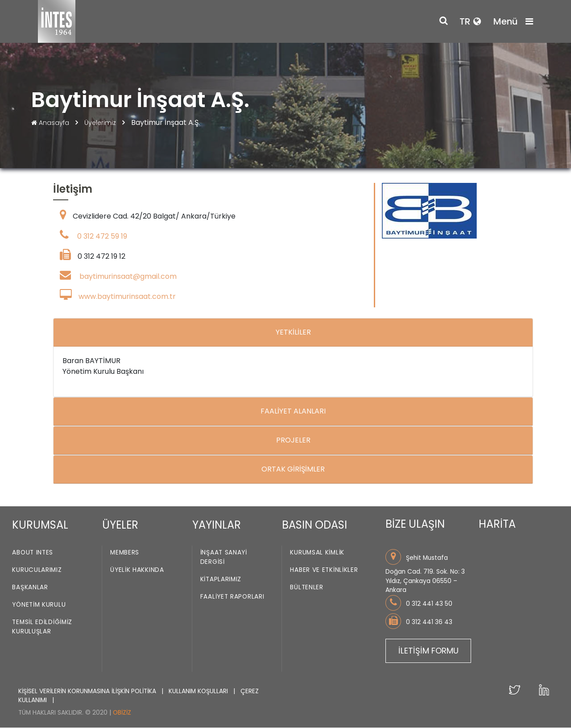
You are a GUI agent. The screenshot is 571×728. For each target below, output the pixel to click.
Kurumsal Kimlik (317, 553)
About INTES (33, 553)
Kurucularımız (37, 570)
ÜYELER (120, 525)
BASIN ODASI (314, 525)
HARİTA (497, 524)
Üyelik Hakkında (137, 570)
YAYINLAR (217, 525)
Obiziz (122, 713)
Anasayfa (51, 123)
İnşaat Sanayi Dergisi (224, 558)
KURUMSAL (40, 525)
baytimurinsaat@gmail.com (128, 277)
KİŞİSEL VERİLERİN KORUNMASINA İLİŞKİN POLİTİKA (88, 691)
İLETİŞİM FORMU (428, 651)
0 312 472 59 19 (102, 237)
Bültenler (306, 588)
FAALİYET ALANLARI (293, 412)
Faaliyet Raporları (232, 597)
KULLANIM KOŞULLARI (199, 691)
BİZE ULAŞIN (415, 524)
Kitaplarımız (221, 580)
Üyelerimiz (101, 123)
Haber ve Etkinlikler (324, 570)
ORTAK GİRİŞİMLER (293, 469)
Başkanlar (30, 588)
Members (125, 553)
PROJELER (293, 441)
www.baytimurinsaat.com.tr (127, 297)
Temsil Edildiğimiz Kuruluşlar (42, 627)
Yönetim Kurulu (39, 605)
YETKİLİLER (293, 333)
